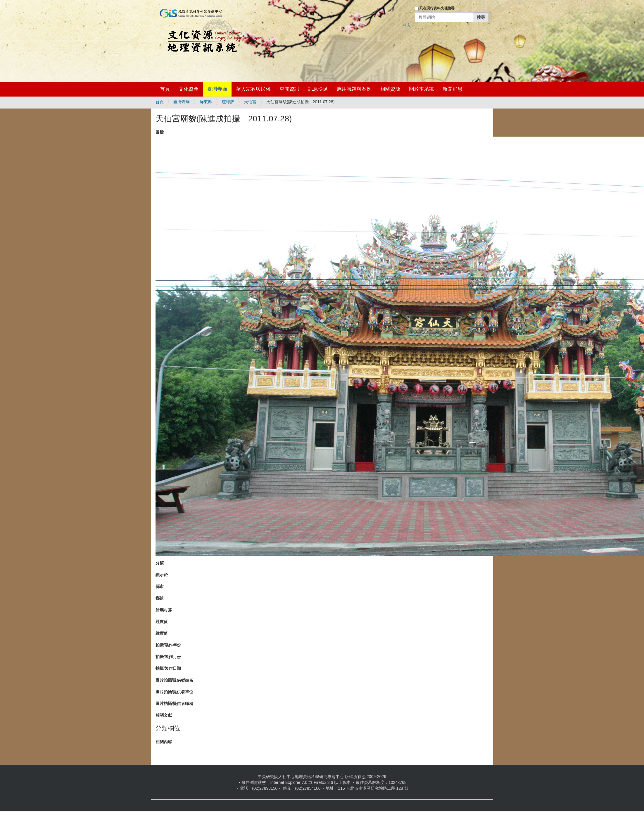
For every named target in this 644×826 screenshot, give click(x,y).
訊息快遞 (318, 89)
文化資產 (189, 89)
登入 (407, 25)
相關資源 (390, 89)
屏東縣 (206, 102)
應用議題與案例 (354, 89)
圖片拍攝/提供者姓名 (175, 680)
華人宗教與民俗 (253, 89)
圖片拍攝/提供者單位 (175, 692)
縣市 (160, 586)
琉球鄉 (228, 102)
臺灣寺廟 (217, 89)
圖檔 (160, 132)
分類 (160, 563)
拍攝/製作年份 (168, 645)
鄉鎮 (160, 598)
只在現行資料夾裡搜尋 (437, 8)
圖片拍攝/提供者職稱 (175, 703)
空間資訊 (289, 89)
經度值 (162, 622)
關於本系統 (421, 89)
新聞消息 (453, 89)
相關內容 (164, 742)
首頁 (165, 89)
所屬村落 (164, 610)
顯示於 (162, 575)
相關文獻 (164, 715)
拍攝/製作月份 (168, 657)
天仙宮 (250, 102)
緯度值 (162, 633)
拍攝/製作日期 (168, 668)
